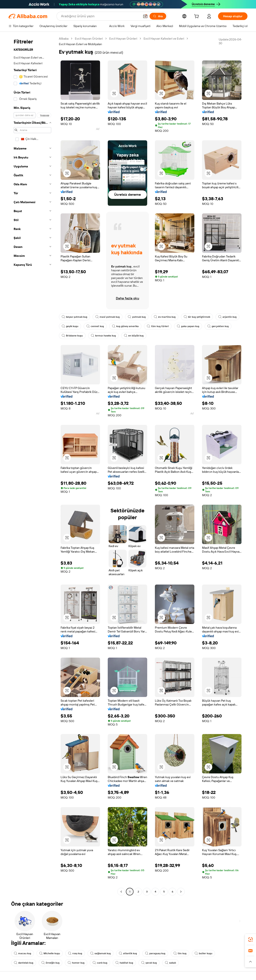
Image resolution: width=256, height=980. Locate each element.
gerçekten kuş (218, 326)
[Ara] (158, 16)
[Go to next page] (181, 892)
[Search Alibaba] (100, 16)
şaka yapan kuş (188, 326)
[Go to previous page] (121, 892)
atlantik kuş (128, 953)
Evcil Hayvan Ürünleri (89, 39)
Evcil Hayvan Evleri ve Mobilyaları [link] (80, 44)
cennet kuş (95, 326)
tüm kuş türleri (158, 326)
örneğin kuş (50, 963)
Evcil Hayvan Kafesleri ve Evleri (164, 39)
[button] (145, 16)
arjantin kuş (227, 317)
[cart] (197, 17)
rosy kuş (75, 953)
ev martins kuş (165, 317)
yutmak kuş (137, 317)
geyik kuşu (70, 326)
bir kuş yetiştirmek (197, 317)
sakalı (170, 963)
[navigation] (32, 466)
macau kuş (23, 953)
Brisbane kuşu (72, 336)
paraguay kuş (155, 953)
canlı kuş (100, 963)
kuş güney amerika (125, 326)
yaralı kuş (149, 963)
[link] (250, 940)
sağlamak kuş (100, 953)
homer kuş (76, 963)
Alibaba (64, 39)
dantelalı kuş (24, 963)
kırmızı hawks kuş (103, 336)
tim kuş (180, 953)
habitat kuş (124, 963)
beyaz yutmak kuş (74, 317)
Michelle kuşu (50, 953)
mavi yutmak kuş (108, 317)
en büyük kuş (134, 336)
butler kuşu (203, 953)
